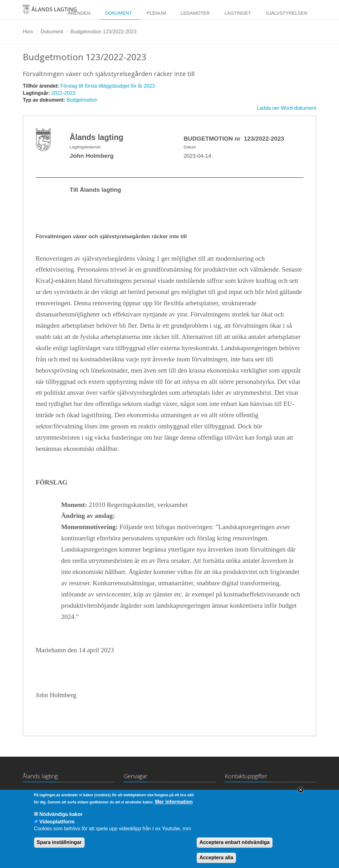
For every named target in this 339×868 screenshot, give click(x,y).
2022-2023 (64, 93)
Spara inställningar (59, 845)
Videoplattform (57, 825)
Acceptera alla (216, 861)
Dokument (119, 13)
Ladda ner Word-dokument (287, 108)
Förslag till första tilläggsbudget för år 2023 (108, 86)
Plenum (156, 13)
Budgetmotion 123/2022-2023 (103, 32)
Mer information (174, 805)
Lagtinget (238, 13)
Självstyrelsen (287, 13)
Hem (28, 32)
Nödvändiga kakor (61, 817)
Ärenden (79, 13)
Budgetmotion (82, 100)
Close (301, 793)
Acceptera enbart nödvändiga (235, 845)
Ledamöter (195, 13)
